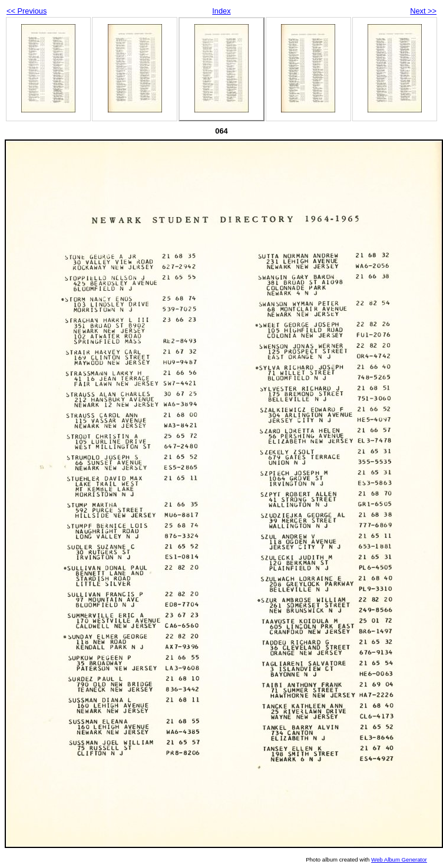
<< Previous (27, 11)
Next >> (423, 11)
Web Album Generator (399, 859)
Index (221, 11)
